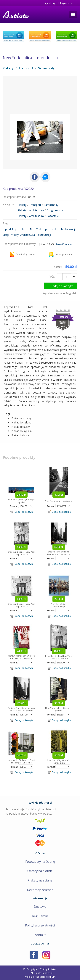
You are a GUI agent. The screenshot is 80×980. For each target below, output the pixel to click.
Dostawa (40, 906)
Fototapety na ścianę (40, 861)
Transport (26, 68)
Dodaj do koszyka (62, 286)
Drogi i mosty (55, 210)
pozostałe (51, 229)
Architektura (36, 210)
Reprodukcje (44, 235)
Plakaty (8, 68)
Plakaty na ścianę (40, 880)
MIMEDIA (51, 977)
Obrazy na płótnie (40, 871)
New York (36, 229)
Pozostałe (53, 216)
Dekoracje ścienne (40, 890)
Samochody (46, 68)
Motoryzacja (69, 229)
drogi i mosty (11, 235)
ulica (24, 229)
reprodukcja (10, 229)
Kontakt (40, 935)
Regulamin (40, 916)
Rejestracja (50, 3)
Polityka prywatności (40, 925)
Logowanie (66, 3)
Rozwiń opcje (64, 244)
